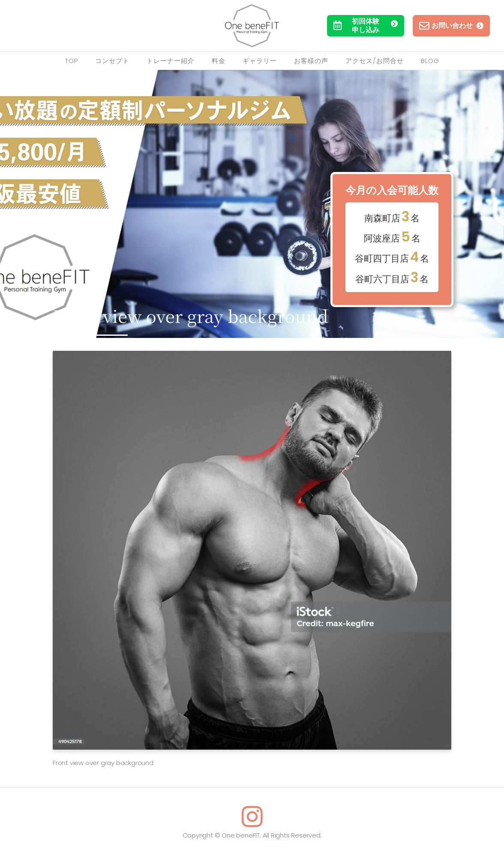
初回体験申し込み (366, 26)
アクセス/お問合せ (375, 61)
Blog (430, 61)
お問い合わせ (451, 26)
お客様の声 (311, 61)
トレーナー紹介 (171, 61)
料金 (219, 61)
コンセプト (112, 61)
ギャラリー (260, 61)
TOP (72, 61)
